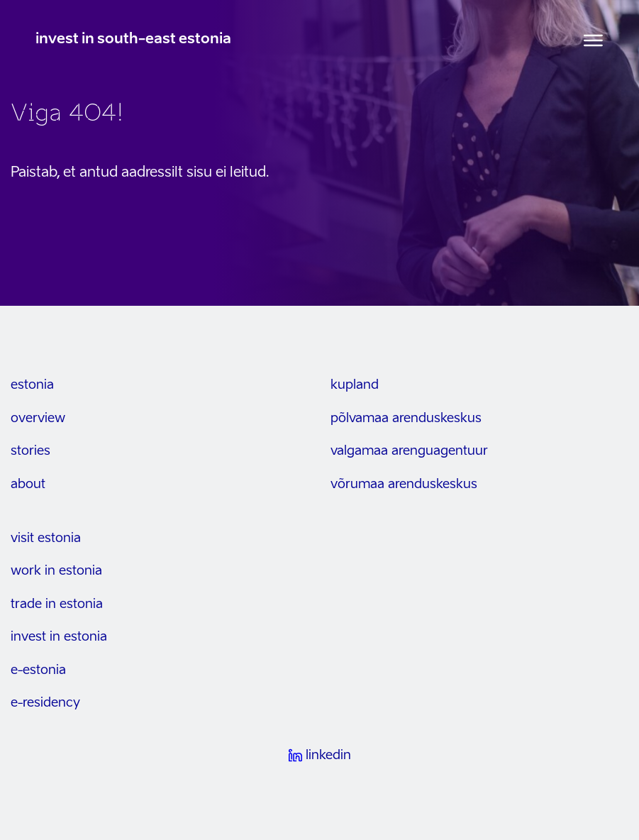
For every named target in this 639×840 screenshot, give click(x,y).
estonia (32, 385)
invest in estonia (59, 637)
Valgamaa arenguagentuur (409, 451)
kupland (355, 385)
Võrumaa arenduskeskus (404, 485)
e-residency (45, 703)
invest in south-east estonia (133, 40)
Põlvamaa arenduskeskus (406, 419)
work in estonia (56, 571)
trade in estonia (57, 604)
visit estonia (46, 538)
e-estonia (38, 670)
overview (38, 419)
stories (30, 451)
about (28, 485)
